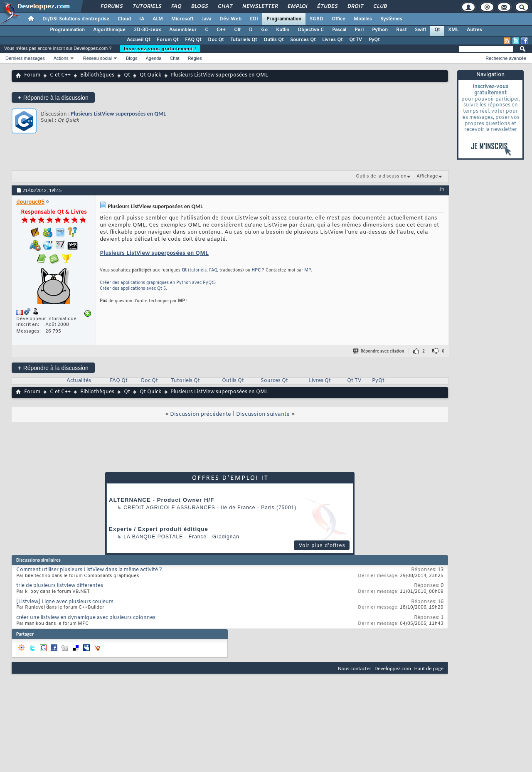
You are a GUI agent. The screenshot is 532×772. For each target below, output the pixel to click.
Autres (474, 30)
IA (142, 19)
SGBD (316, 19)
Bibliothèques (97, 75)
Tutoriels (147, 7)
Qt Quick (150, 75)
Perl (359, 30)
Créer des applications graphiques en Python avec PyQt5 (158, 283)
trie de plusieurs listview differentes (60, 586)
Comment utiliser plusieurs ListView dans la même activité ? (89, 570)
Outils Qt (273, 40)
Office (339, 19)
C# (237, 30)
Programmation (284, 19)
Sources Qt (303, 40)
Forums (111, 7)
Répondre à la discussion (53, 97)
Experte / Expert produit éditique (159, 529)
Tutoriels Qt (244, 40)
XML (453, 30)
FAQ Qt (193, 40)
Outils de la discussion (381, 176)
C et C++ (60, 75)
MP (308, 270)
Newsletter (260, 7)
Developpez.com (393, 668)
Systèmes (391, 19)
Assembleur (183, 30)
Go (264, 30)
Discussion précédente (201, 414)
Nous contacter (355, 668)
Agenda (153, 58)
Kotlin (283, 30)
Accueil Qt (138, 40)
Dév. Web (230, 19)
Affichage (427, 176)
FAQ (176, 7)
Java (206, 19)
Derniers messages (25, 58)
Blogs (199, 7)
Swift (420, 30)
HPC (256, 270)
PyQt (374, 40)
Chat (225, 7)
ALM (158, 19)
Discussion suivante (263, 414)
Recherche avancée (506, 58)
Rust (401, 30)
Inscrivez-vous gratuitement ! (160, 49)
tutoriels (198, 270)
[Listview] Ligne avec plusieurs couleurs (65, 602)
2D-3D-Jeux (147, 30)
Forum (32, 75)
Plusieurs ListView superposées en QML (118, 114)
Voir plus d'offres (322, 545)
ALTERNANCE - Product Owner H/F (161, 500)
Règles (195, 58)
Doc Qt (216, 40)
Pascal (339, 30)
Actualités (79, 381)
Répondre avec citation (379, 351)
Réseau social (97, 58)
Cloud (124, 19)
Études (327, 7)
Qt (437, 30)
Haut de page (429, 668)
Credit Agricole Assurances (169, 508)
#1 (442, 190)
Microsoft (182, 19)
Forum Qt (167, 40)
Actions (61, 58)
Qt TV (356, 40)
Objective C (311, 30)
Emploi (297, 7)
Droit (355, 7)
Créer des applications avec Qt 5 (133, 289)
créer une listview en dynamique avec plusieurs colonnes (86, 618)
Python (380, 30)
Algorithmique (109, 30)
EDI (254, 19)
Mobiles (363, 19)
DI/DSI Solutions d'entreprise (76, 19)
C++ (221, 30)
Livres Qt (332, 40)
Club (379, 7)
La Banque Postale (153, 537)
